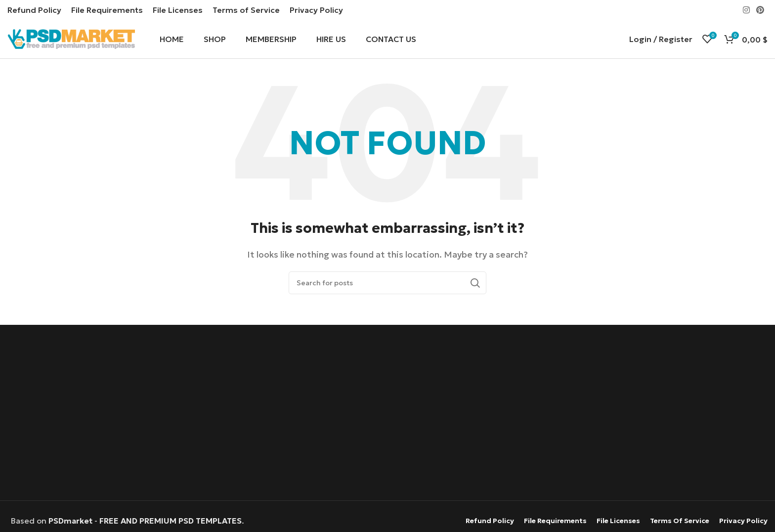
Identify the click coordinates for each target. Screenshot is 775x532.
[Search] (387, 284)
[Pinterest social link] (760, 10)
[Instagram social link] (746, 10)
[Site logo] (71, 39)
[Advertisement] (387, 415)
